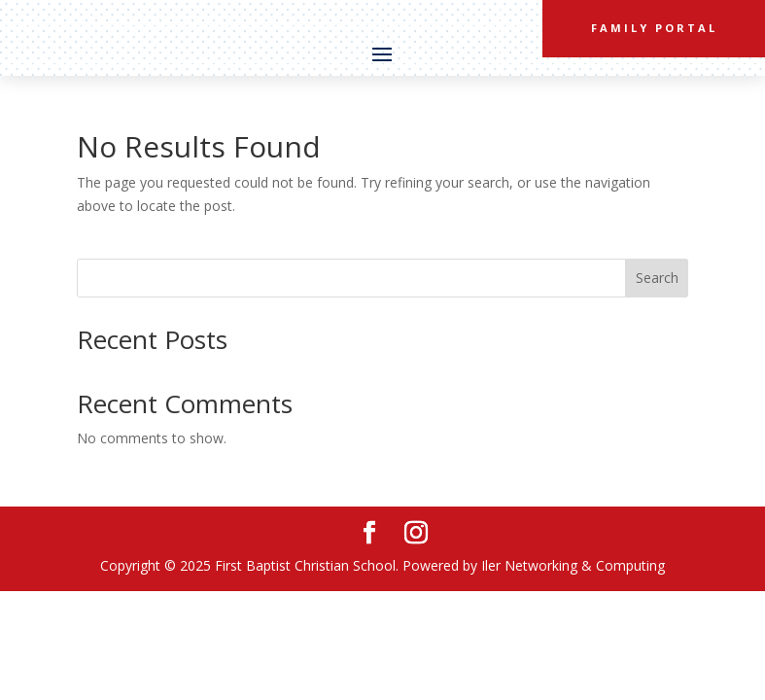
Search (657, 278)
